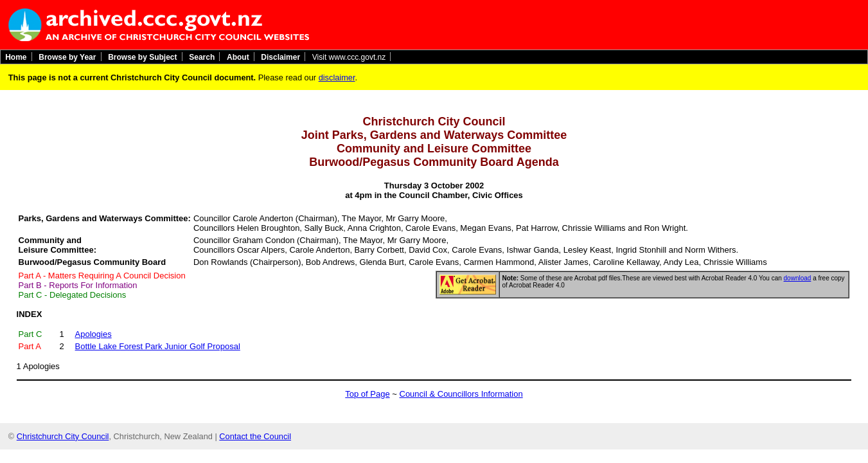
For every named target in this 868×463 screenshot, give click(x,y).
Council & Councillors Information (461, 394)
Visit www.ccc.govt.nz (349, 57)
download (798, 278)
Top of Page (367, 394)
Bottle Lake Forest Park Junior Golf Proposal (158, 346)
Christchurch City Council (63, 436)
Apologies (93, 334)
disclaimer (337, 77)
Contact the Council (255, 436)
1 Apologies (38, 366)
